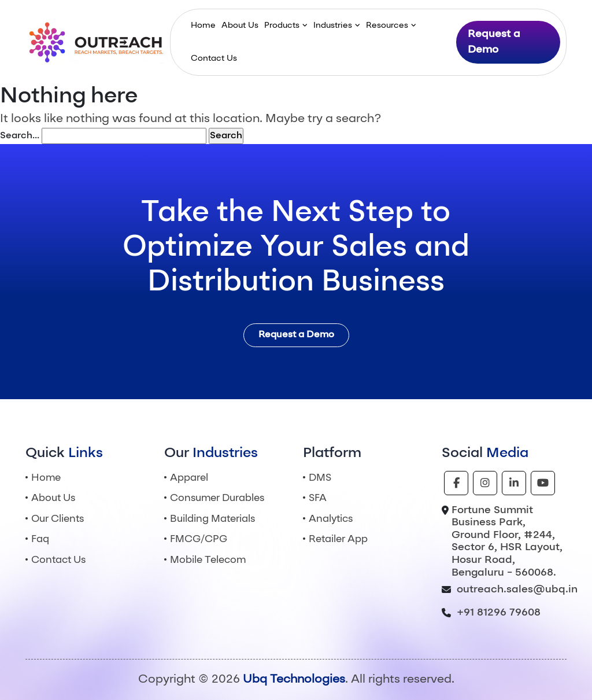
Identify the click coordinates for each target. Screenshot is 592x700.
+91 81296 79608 (499, 613)
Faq (40, 539)
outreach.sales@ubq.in (517, 590)
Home (203, 25)
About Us (240, 25)
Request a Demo (494, 42)
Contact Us (214, 58)
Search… (20, 136)
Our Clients (58, 519)
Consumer (217, 498)
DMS (320, 478)
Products (282, 25)
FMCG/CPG (199, 539)
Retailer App (338, 539)
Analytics (331, 519)
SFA (318, 498)
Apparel (189, 478)
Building (212, 519)
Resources (387, 25)
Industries (333, 25)
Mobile (208, 560)
